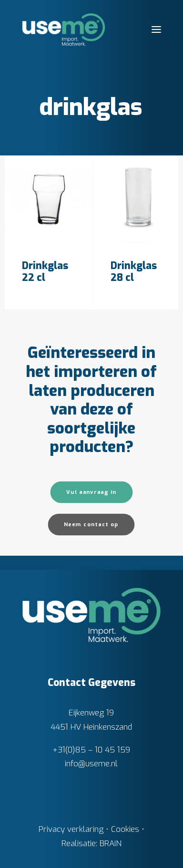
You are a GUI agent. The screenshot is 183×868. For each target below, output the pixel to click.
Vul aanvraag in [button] (91, 492)
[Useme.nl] (64, 29)
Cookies (125, 829)
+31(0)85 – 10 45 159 (91, 750)
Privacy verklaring (71, 829)
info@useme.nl (91, 764)
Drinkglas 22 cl (45, 272)
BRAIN (111, 844)
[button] (156, 29)
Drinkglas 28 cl (134, 272)
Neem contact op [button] (91, 525)
